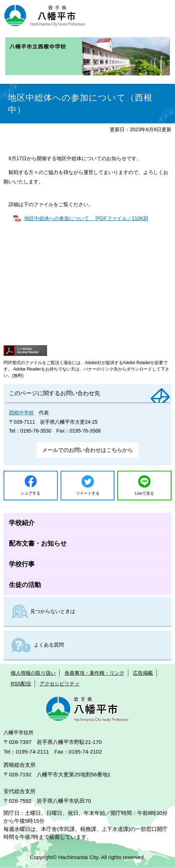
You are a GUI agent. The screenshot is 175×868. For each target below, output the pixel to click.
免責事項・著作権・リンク (94, 673)
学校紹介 (22, 523)
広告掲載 (143, 673)
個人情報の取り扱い (33, 673)
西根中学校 (21, 413)
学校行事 (22, 564)
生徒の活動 (25, 585)
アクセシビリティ (60, 684)
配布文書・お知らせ (38, 543)
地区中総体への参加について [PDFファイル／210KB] (86, 218)
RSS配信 (21, 684)
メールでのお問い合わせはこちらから (87, 450)
